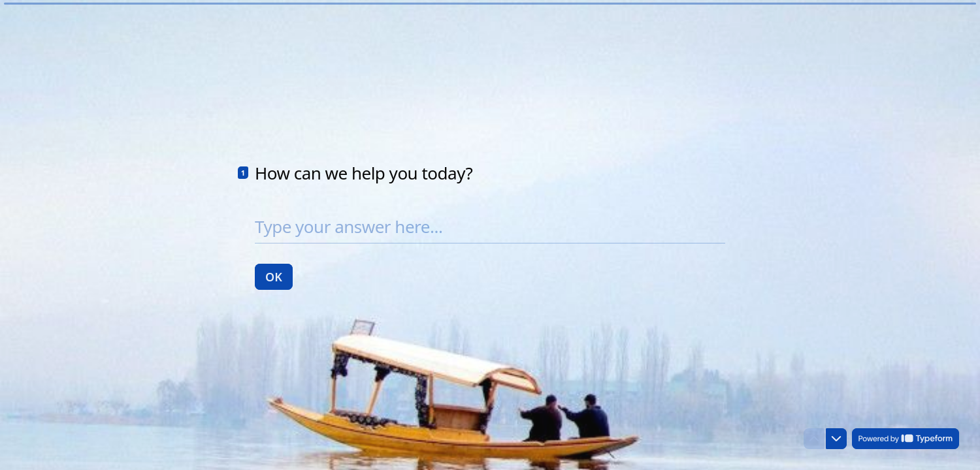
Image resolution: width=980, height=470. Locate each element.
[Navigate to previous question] (814, 439)
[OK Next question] (274, 276)
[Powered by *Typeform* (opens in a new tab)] (906, 439)
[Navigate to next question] (836, 439)
